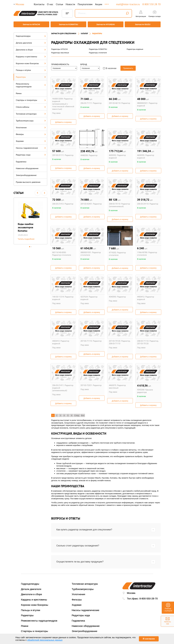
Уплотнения (31, 126)
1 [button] (30, 245)
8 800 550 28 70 (151, 4)
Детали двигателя (31, 42)
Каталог (84, 32)
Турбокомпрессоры (31, 119)
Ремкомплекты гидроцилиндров (31, 84)
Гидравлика (21, 160)
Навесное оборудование (27, 167)
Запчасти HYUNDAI (106, 24)
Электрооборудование (26, 174)
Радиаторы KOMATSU (98, 48)
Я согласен (149, 639)
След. (77, 414)
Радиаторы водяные (135, 48)
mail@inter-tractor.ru (128, 4)
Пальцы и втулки (31, 69)
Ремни (19, 92)
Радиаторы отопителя (98, 52)
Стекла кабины (31, 106)
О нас (50, 4)
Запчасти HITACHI (31, 24)
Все (83, 414)
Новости (70, 4)
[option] (31, 220)
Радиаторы (31, 76)
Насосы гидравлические (31, 147)
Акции (99, 4)
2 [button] (31, 245)
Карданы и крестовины (31, 55)
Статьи (59, 4)
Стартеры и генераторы (31, 99)
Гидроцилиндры (31, 35)
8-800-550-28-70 (149, 598)
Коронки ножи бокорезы (31, 62)
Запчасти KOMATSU (68, 24)
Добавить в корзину (63, 121)
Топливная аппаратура (31, 113)
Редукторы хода (31, 153)
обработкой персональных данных (45, 640)
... (107, 3)
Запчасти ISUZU (143, 24)
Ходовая (31, 140)
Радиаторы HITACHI (60, 48)
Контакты (39, 4)
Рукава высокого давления (28, 181)
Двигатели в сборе (31, 48)
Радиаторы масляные (60, 52)
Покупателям (85, 4)
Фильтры (31, 133)
